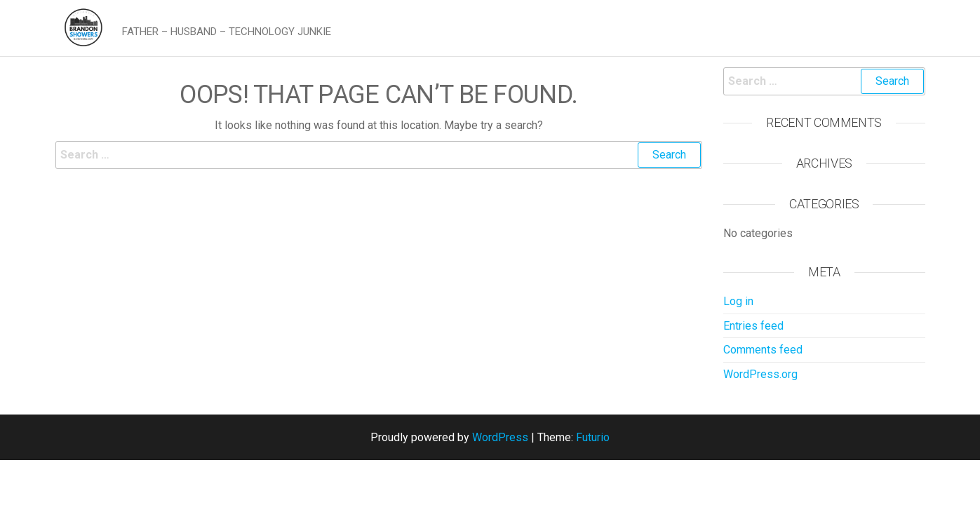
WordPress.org (760, 374)
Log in (738, 301)
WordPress (500, 437)
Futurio (593, 437)
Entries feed (753, 326)
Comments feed (763, 350)
